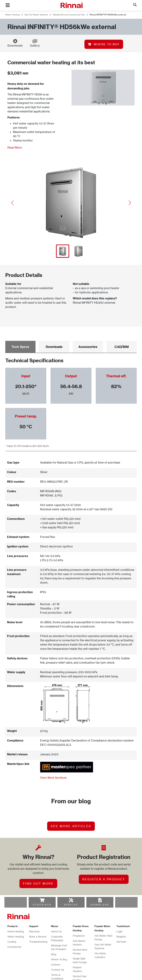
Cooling (12, 942)
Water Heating (12, 15)
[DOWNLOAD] (100, 900)
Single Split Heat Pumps (80, 960)
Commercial (14, 947)
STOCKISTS (42, 905)
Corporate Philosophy (57, 938)
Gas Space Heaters (79, 943)
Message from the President (59, 947)
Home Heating (16, 931)
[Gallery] (35, 41)
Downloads (15, 46)
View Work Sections (53, 778)
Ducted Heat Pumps (80, 951)
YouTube (121, 942)
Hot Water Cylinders (100, 955)
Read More (15, 147)
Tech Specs (20, 347)
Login (119, 931)
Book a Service (38, 937)
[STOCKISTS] (42, 900)
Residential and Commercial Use (69, 15)
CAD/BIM (122, 347)
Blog (54, 954)
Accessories (88, 347)
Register (121, 937)
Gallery (35, 46)
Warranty (34, 931)
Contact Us (58, 970)
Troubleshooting (38, 942)
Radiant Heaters (77, 969)
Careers (56, 965)
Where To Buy (59, 959)
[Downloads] (15, 41)
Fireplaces (79, 936)
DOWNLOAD (100, 905)
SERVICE (71, 905)
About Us (56, 931)
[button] (12, 203)
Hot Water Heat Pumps (103, 938)
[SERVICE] (71, 900)
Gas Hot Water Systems (36, 15)
